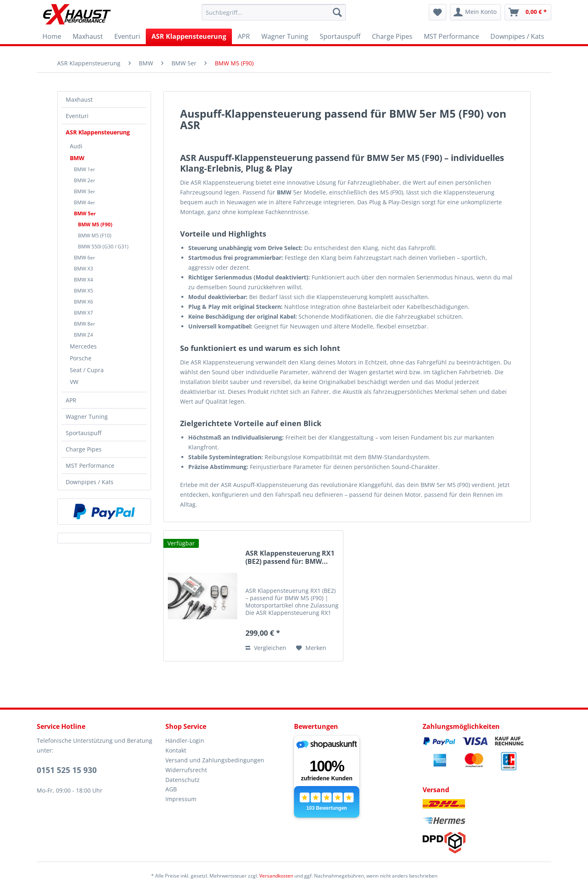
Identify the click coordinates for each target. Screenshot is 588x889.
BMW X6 (84, 302)
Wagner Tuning (87, 417)
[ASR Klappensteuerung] (189, 36)
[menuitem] (274, 12)
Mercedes (83, 346)
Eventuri (77, 116)
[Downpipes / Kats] (517, 36)
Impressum (181, 799)
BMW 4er (85, 202)
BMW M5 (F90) (95, 224)
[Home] (52, 36)
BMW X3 (84, 269)
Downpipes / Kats (90, 482)
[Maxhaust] (88, 36)
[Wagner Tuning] (285, 36)
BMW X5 (84, 291)
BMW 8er (85, 324)
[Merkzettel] (438, 12)
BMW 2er (85, 180)
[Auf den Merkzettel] (311, 648)
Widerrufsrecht (186, 770)
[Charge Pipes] (392, 36)
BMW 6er (85, 258)
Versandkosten (276, 876)
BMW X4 (84, 280)
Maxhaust (79, 99)
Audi (76, 146)
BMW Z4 (84, 335)
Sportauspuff (84, 433)
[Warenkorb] (528, 12)
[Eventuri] (127, 36)
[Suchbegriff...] (274, 12)
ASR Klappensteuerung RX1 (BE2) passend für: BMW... (290, 557)
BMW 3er (85, 191)
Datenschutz (183, 780)
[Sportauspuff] (340, 36)
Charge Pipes (84, 449)
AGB (171, 789)
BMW (77, 158)
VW (74, 382)
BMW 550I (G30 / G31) (103, 247)
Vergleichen (266, 648)
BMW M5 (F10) (95, 236)
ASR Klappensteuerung (98, 132)
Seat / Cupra (87, 370)
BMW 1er (85, 169)
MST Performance (90, 466)
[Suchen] (337, 12)
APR (71, 400)
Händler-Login (185, 740)
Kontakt (176, 750)
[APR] (244, 36)
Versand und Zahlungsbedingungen (215, 760)
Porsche (81, 358)
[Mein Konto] (476, 12)
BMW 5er (85, 213)
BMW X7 (84, 313)
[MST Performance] (451, 36)
